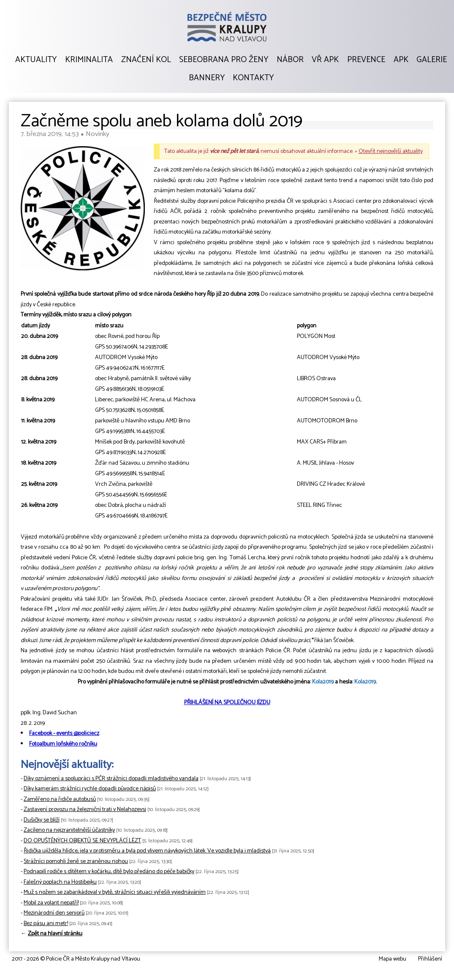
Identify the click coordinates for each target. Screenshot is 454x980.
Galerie (432, 60)
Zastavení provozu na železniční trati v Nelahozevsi (85, 810)
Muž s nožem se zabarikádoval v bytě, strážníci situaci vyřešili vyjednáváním (115, 892)
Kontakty (253, 78)
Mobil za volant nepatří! (51, 903)
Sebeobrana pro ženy (224, 60)
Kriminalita (89, 60)
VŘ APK (325, 60)
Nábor (290, 60)
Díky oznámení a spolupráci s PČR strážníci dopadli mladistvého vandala (111, 779)
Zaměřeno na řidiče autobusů (60, 799)
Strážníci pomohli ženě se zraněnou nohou (76, 862)
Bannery (207, 78)
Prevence (366, 60)
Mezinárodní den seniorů (54, 913)
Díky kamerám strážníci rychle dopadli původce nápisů (90, 789)
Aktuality (36, 60)
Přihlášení (430, 959)
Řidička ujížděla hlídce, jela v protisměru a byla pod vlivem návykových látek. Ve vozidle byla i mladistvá (147, 851)
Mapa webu (393, 959)
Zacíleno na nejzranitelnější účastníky (69, 830)
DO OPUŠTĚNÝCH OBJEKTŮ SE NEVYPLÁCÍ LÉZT (82, 841)
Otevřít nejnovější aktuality (391, 151)
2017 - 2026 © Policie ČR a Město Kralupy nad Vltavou (76, 959)
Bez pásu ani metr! (46, 924)
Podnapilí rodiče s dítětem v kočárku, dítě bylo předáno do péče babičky (109, 872)
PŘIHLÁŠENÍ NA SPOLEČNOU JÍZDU (227, 703)
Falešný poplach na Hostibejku (60, 882)
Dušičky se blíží (42, 820)
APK (401, 60)
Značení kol (146, 60)
